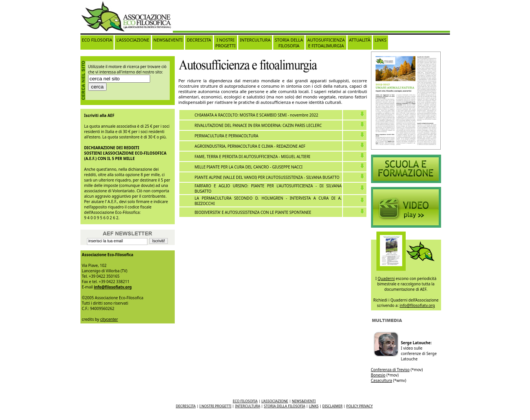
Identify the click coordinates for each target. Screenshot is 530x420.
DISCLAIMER (332, 406)
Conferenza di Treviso (390, 370)
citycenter (109, 319)
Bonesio (378, 375)
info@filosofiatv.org (113, 287)
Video (406, 169)
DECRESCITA (199, 40)
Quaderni (386, 278)
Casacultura (382, 380)
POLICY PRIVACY (360, 406)
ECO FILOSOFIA (97, 40)
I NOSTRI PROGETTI (226, 43)
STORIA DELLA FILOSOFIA (289, 43)
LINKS (380, 40)
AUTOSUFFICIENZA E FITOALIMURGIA (326, 43)
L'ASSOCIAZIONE (133, 40)
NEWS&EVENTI (168, 40)
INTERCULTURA (255, 40)
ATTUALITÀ (360, 40)
